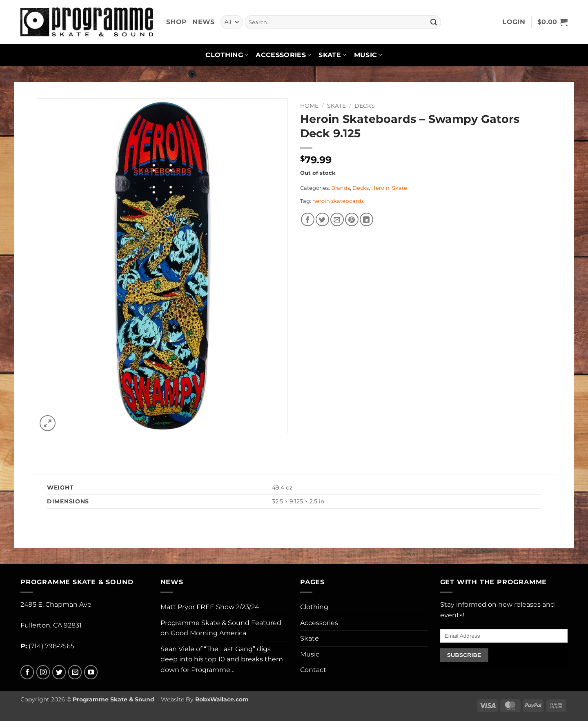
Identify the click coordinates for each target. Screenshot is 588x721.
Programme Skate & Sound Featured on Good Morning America (221, 628)
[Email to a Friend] (337, 219)
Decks (365, 106)
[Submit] (434, 22)
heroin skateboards (338, 201)
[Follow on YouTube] (91, 672)
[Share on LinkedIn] (366, 219)
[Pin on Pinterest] (352, 219)
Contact (313, 670)
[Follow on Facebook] (27, 672)
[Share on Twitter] (322, 219)
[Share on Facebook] (308, 219)
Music (368, 55)
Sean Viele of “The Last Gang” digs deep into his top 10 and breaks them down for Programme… (222, 659)
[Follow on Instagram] (43, 672)
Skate (332, 55)
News (203, 22)
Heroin (380, 188)
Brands (341, 188)
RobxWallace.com (222, 699)
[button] (514, 22)
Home (309, 106)
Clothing (227, 55)
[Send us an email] (75, 672)
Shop (176, 22)
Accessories (283, 55)
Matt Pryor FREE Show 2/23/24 (210, 607)
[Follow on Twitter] (59, 672)
